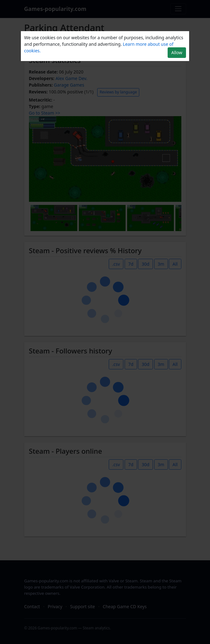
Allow (177, 52)
